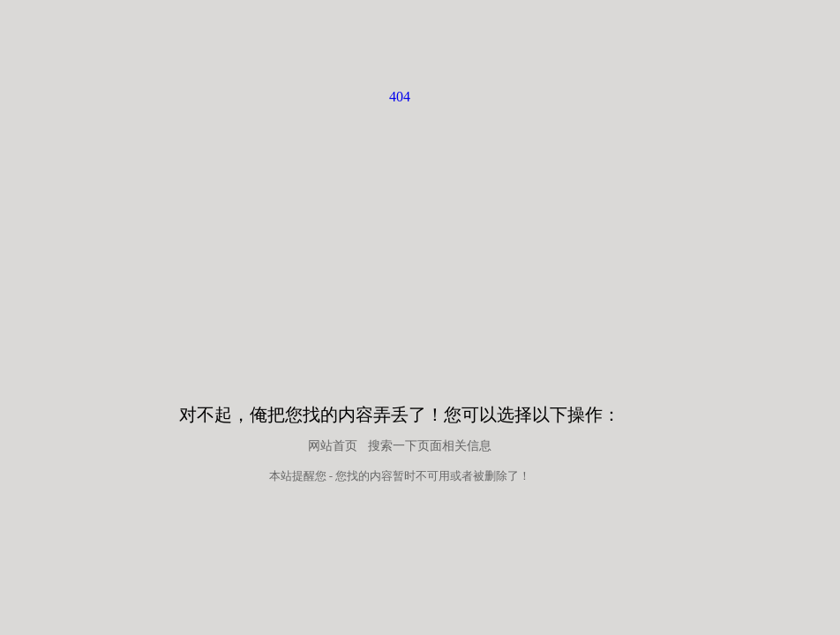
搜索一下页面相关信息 (430, 446)
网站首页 (333, 446)
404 (400, 97)
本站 (281, 476)
